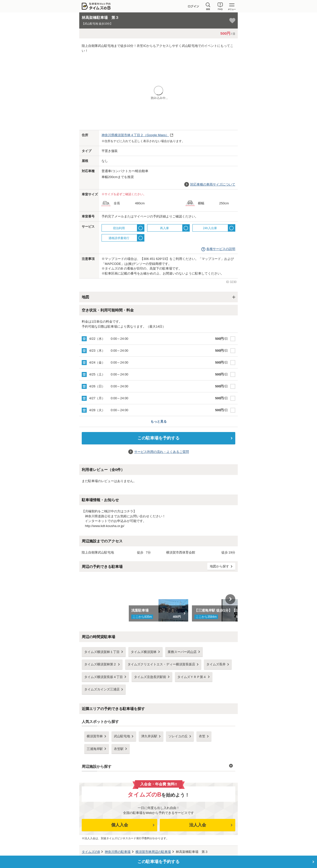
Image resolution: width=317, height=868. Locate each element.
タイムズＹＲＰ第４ (192, 677)
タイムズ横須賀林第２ (100, 664)
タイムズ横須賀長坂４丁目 (104, 677)
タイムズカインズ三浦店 (102, 689)
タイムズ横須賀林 (144, 652)
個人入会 (120, 825)
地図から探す (219, 566)
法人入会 (198, 825)
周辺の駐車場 (153, 852)
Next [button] (230, 599)
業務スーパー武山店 (182, 652)
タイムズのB (91, 852)
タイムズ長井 (216, 664)
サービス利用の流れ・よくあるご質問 (162, 452)
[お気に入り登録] (232, 21)
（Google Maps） (135, 135)
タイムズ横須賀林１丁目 (102, 652)
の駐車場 (118, 852)
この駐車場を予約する (158, 438)
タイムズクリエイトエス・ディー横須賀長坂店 (161, 664)
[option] (159, 599)
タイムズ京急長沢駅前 (150, 677)
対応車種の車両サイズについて (213, 184)
